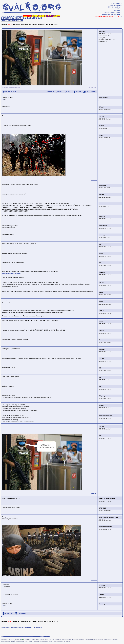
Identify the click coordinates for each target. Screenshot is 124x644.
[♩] (12, 16)
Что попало (33, 24)
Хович (102, 594)
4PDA (119, 9)
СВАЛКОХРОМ (116, 15)
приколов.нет (6, 627)
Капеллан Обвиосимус (107, 499)
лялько (102, 204)
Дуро (101, 321)
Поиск (40, 24)
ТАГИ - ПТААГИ (115, 3)
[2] (4, 16)
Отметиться (9, 613)
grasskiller (103, 31)
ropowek (102, 216)
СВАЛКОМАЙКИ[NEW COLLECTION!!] (108, 17)
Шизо (101, 263)
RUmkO (102, 107)
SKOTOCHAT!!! (38, 16)
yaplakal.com (38, 627)
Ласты (10, 24)
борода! (79, 92)
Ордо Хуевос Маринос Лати (109, 517)
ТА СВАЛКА (27, 16)
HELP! (56, 24)
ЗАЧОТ (60, 92)
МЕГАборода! (91, 92)
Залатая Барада (115, 5)
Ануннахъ (103, 185)
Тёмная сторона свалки (113, 13)
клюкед (102, 235)
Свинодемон (104, 98)
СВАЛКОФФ (106, 15)
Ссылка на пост (11, 92)
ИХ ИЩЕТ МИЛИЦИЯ (32, 18)
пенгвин (102, 349)
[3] (6, 16)
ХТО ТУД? (103, 508)
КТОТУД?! (117, 11)
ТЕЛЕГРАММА (53, 16)
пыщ (106, 42)
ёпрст (101, 135)
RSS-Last (115, 7)
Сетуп (51, 24)
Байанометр (15, 627)
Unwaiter (102, 272)
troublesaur (103, 226)
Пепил (102, 126)
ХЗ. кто (102, 116)
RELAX (18, 18)
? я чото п (50, 92)
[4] (8, 16)
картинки (5, 88)
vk (90, 88)
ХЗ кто (102, 283)
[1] (2, 16)
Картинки (25, 24)
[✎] (14, 16)
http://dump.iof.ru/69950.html (11, 274)
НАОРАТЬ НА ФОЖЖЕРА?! (12, 20)
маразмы (12, 88)
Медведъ (103, 396)
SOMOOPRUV (8, 18)
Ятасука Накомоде (106, 416)
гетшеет (93, 88)
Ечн (101, 436)
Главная (4, 24)
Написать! (17, 24)
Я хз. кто (102, 585)
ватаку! (18, 88)
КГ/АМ (68, 92)
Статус (45, 24)
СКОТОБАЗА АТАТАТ (26, 627)
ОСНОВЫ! (19, 16)
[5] (10, 16)
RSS (109, 7)
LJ (120, 7)
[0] (3, 99)
